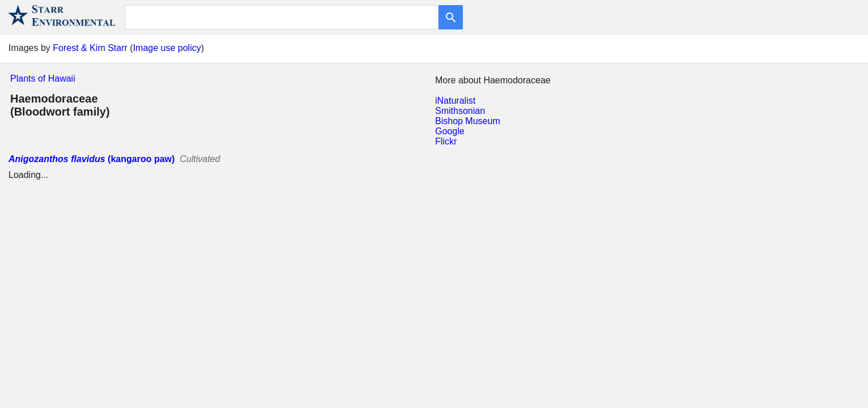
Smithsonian (460, 111)
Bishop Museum (468, 121)
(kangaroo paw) (92, 159)
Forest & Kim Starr (90, 48)
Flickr (446, 141)
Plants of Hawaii (43, 78)
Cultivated (200, 159)
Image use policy (167, 48)
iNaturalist (455, 101)
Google (450, 131)
